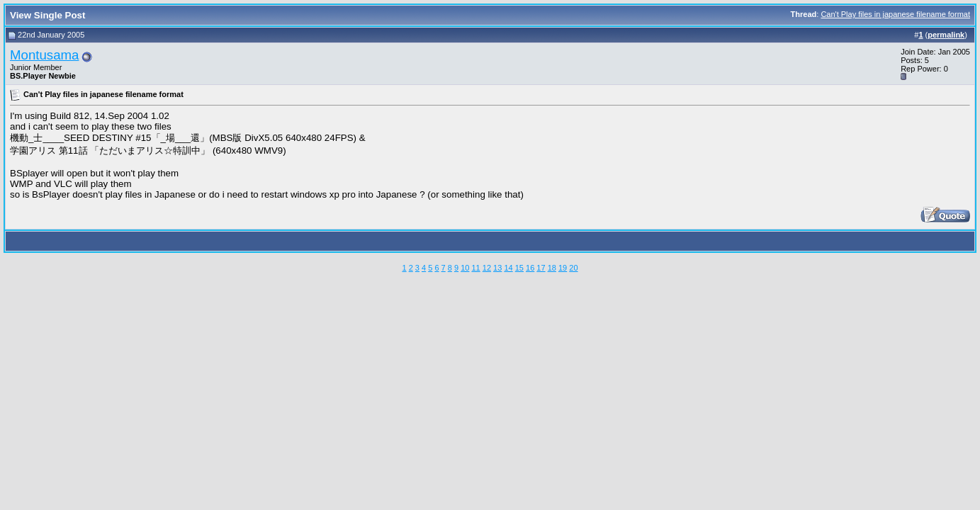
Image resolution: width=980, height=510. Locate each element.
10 (465, 268)
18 (552, 268)
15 (519, 268)
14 (508, 268)
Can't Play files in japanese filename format (895, 14)
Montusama (44, 55)
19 (563, 268)
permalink (946, 35)
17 (541, 268)
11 (475, 268)
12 (487, 268)
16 (530, 268)
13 (497, 268)
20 (573, 268)
